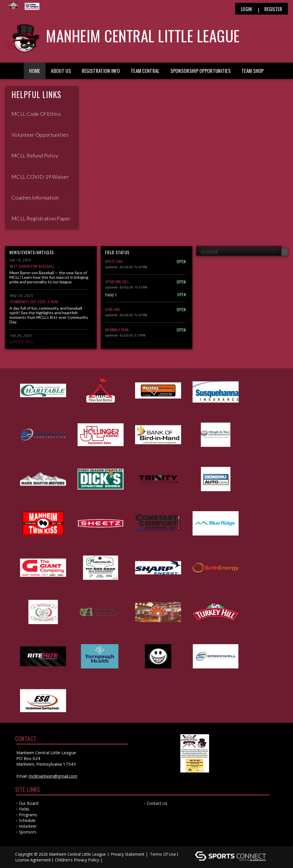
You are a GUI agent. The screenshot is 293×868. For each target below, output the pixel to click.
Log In (112, 860)
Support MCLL (22, 342)
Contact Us (157, 803)
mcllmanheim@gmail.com (53, 776)
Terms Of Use (163, 854)
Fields (24, 809)
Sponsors (28, 832)
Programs (28, 815)
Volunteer (28, 826)
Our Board (29, 803)
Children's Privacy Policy (77, 860)
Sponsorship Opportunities (201, 71)
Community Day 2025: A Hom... (35, 301)
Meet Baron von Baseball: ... (34, 266)
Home (35, 71)
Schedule (27, 820)
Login (247, 9)
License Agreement (33, 860)
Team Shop (253, 71)
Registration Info (101, 71)
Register (273, 9)
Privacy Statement (128, 854)
